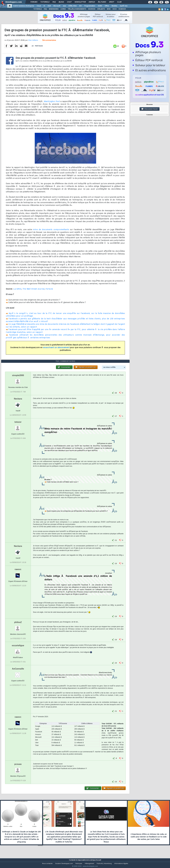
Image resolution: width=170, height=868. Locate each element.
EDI (80, 6)
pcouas (18, 769)
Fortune (49, 291)
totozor (18, 427)
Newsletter (80, 2)
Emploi (92, 2)
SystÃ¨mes (124, 6)
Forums (34, 2)
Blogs (61, 2)
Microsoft (57, 6)
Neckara (18, 404)
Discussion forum (150, 109)
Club (119, 2)
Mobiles (114, 6)
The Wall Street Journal (34, 291)
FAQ (54, 2)
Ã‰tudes (102, 2)
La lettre (18, 291)
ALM (49, 6)
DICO (115, 9)
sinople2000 (18, 380)
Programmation (90, 6)
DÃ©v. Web (72, 6)
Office (107, 6)
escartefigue (18, 650)
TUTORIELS (38, 9)
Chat (69, 2)
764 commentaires (49, 42)
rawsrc (18, 574)
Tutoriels (45, 2)
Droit (112, 2)
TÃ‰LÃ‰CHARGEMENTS (77, 9)
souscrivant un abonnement (56, 349)
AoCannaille (18, 674)
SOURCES (92, 9)
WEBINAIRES (54, 9)
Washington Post (52, 103)
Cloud (39, 6)
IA (44, 6)
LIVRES (63, 9)
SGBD (100, 6)
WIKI (109, 9)
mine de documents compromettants (51, 231)
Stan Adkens (33, 42)
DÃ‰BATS (101, 9)
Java (64, 6)
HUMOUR (122, 9)
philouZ (18, 627)
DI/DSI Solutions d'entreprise (24, 6)
